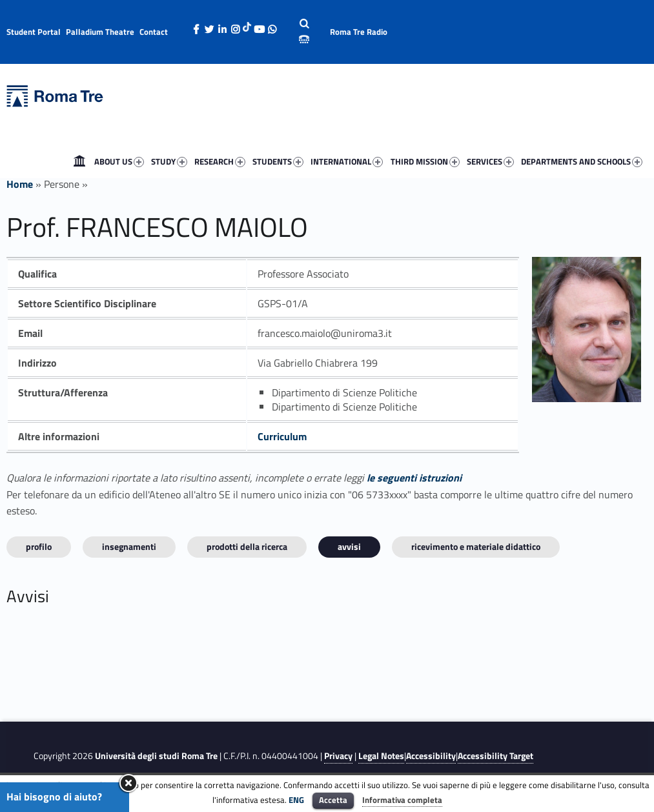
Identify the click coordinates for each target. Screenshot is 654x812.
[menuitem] (79, 161)
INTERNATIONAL (347, 161)
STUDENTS (278, 161)
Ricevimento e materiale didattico (476, 546)
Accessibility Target (496, 756)
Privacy (338, 756)
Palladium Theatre (100, 32)
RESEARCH (220, 161)
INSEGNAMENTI (129, 546)
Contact (154, 32)
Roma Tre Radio (359, 32)
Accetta (333, 800)
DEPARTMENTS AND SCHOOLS (582, 161)
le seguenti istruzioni (414, 478)
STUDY (169, 161)
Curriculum (282, 436)
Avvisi (349, 546)
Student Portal (34, 32)
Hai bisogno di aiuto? (54, 797)
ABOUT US (119, 161)
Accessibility (431, 756)
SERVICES (490, 161)
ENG (296, 800)
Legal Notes (381, 756)
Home (79, 161)
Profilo (39, 546)
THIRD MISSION (425, 161)
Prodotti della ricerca (247, 546)
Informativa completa (402, 800)
